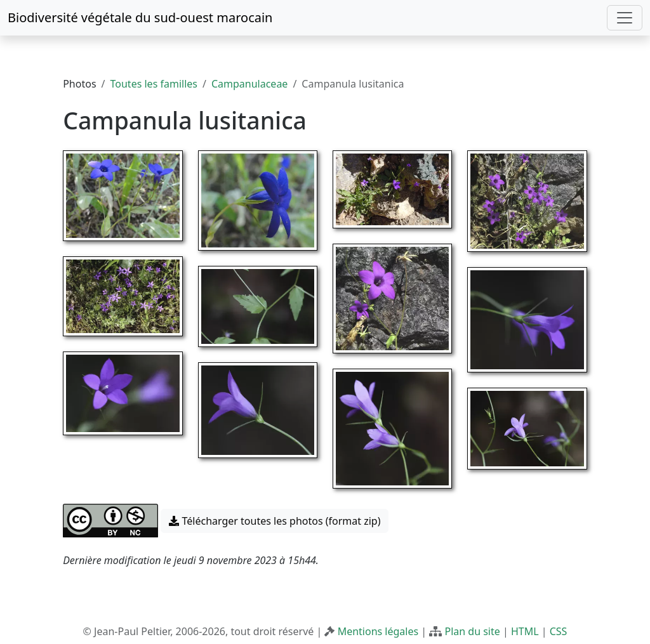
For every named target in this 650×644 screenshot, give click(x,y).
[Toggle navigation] (625, 18)
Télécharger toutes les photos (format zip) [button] (275, 521)
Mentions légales (378, 631)
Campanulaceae (249, 84)
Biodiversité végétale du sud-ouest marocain (140, 17)
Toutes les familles (154, 84)
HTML (525, 631)
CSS (559, 631)
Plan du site (472, 631)
